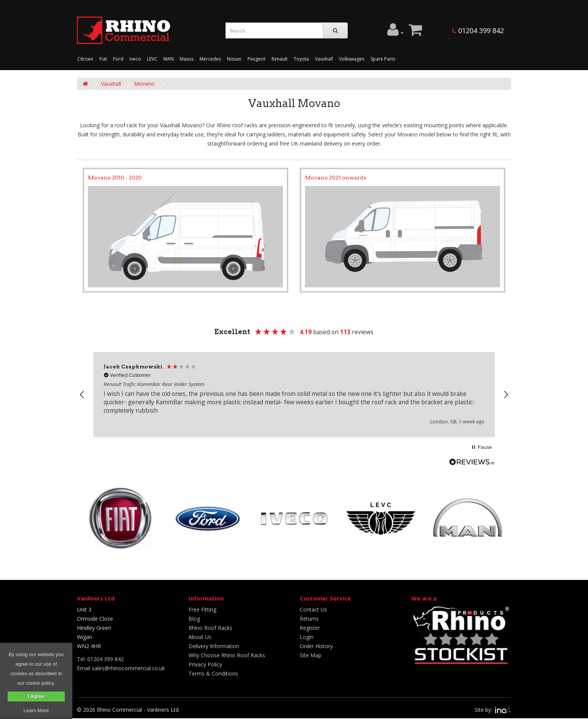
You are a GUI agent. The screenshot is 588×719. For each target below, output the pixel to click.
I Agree (36, 696)
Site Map (311, 655)
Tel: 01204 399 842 (100, 659)
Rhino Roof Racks (210, 628)
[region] (294, 395)
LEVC (152, 59)
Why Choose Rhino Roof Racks (227, 655)
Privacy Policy (205, 664)
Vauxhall (324, 59)
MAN (169, 59)
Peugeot (256, 59)
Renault (280, 59)
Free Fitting (202, 609)
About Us (200, 637)
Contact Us (313, 609)
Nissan (234, 59)
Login (307, 637)
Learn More (36, 710)
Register (310, 628)
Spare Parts (383, 59)
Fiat (103, 59)
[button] (82, 395)
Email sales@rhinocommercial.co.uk (121, 668)
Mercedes (210, 59)
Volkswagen (352, 59)
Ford (118, 59)
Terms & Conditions (213, 673)
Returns (309, 619)
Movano (144, 84)
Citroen (85, 59)
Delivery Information (214, 646)
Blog (194, 619)
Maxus (187, 59)
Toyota (301, 59)
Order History (316, 646)
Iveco (135, 59)
